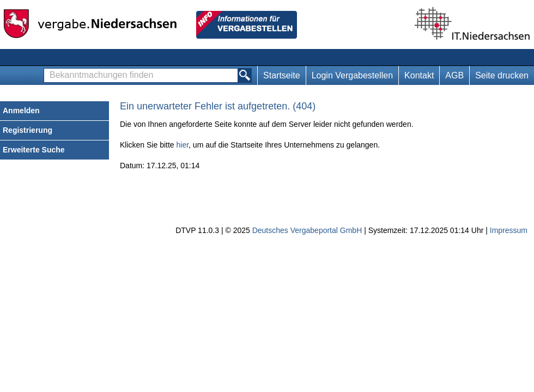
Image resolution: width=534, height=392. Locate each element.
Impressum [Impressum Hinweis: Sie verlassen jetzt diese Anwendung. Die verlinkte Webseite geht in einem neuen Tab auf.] (509, 230)
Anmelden (21, 111)
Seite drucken (502, 75)
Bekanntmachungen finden (47, 69)
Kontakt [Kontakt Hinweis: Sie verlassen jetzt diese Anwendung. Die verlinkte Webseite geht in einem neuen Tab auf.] (419, 75)
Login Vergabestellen (352, 75)
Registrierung (28, 130)
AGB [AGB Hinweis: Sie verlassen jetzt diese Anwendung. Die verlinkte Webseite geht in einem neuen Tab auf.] (454, 75)
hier (183, 145)
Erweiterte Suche (34, 150)
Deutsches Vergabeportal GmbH (307, 230)
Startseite (282, 75)
